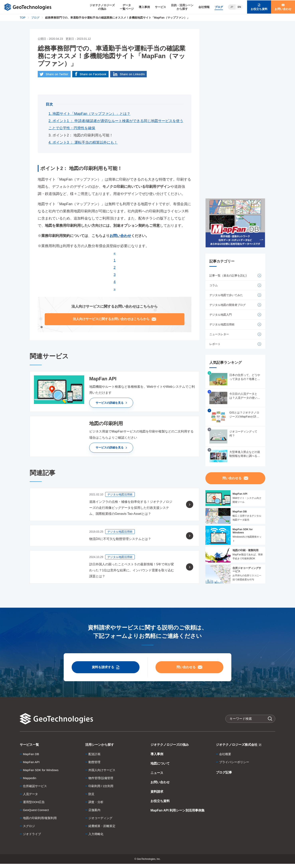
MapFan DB (31, 758)
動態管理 (95, 766)
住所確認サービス (36, 790)
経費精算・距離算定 (103, 830)
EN (239, 7)
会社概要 (226, 758)
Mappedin (30, 782)
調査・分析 (96, 806)
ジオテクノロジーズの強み (102, 7)
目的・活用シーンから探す (182, 7)
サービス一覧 (29, 749)
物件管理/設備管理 (102, 782)
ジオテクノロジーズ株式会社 (239, 750)
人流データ (31, 798)
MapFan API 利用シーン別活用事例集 (178, 815)
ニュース (157, 777)
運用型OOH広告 (35, 806)
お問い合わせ (160, 786)
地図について (160, 768)
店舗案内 (95, 814)
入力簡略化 (96, 838)
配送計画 (95, 758)
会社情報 (204, 7)
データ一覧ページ (127, 7)
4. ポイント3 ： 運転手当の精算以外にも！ (83, 143)
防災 (92, 798)
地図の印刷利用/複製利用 (41, 822)
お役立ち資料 (160, 805)
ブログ (219, 7)
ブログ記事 (224, 777)
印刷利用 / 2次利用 (102, 790)
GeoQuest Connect (37, 814)
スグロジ (29, 830)
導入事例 (144, 7)
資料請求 (157, 796)
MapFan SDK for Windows (42, 774)
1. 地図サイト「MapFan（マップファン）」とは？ (89, 114)
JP (232, 7)
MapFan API (32, 766)
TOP (23, 18)
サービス (160, 7)
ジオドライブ (33, 838)
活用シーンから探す (100, 749)
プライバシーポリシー (235, 766)
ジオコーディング (101, 822)
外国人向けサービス (103, 774)
